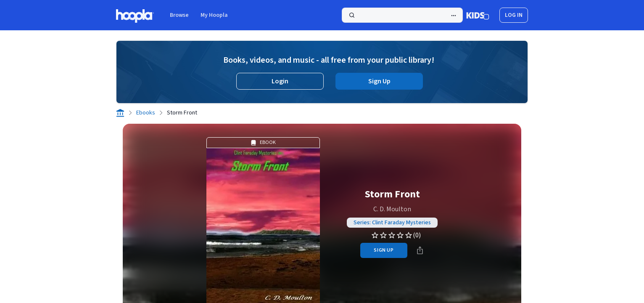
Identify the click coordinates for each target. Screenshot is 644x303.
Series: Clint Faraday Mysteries (392, 223)
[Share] (420, 250)
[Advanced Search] (454, 16)
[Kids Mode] (478, 15)
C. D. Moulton (392, 209)
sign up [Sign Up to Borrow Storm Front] (384, 250)
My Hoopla (214, 15)
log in (514, 15)
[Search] (402, 15)
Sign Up (379, 81)
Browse (179, 15)
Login (280, 81)
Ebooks (146, 113)
